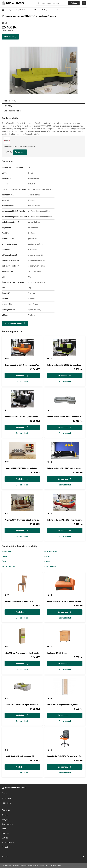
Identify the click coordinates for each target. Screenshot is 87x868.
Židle (4, 561)
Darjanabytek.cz (10, 10)
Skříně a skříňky (8, 566)
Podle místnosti (8, 842)
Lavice (4, 556)
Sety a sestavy (50, 566)
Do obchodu (20, 152)
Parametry (8, 106)
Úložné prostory (51, 551)
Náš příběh (6, 803)
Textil (4, 829)
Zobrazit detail (22, 382)
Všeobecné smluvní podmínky (11, 865)
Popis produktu (10, 101)
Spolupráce (6, 798)
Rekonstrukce (7, 824)
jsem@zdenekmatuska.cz (16, 788)
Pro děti (5, 847)
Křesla (47, 561)
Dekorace (6, 833)
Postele (47, 556)
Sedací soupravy (27, 10)
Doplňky (5, 815)
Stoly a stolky (7, 551)
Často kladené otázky (12, 111)
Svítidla (5, 838)
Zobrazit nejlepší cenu (13, 323)
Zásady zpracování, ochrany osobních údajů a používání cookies (41, 865)
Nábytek (18, 10)
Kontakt (5, 856)
